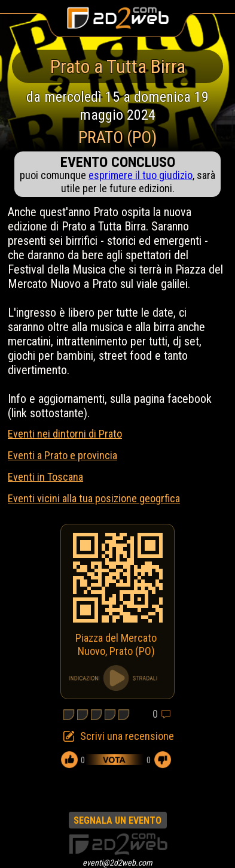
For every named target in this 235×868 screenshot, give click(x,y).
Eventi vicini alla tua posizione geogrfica (94, 498)
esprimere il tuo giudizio (141, 175)
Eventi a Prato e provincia (62, 455)
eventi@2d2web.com (117, 863)
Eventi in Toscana (45, 477)
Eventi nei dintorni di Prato (65, 434)
